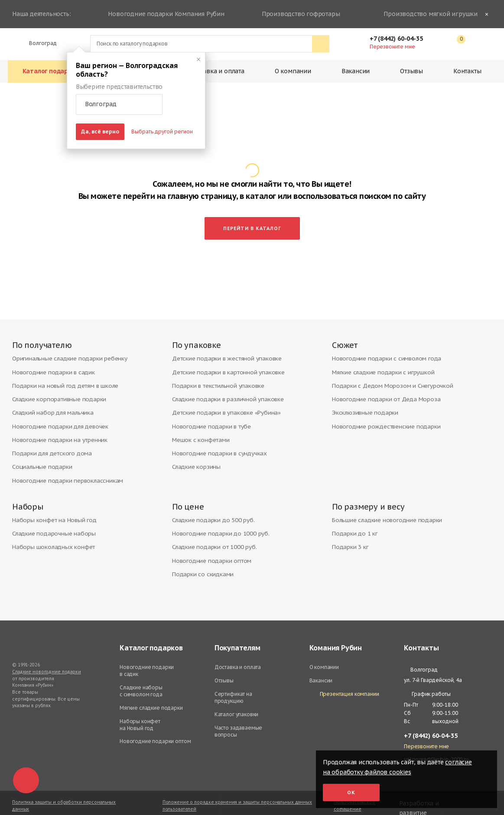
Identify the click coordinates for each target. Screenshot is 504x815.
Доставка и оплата (216, 71)
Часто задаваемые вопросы (239, 719)
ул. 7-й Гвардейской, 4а (433, 667)
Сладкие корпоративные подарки (55, 386)
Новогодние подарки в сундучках (214, 438)
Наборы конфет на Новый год (50, 509)
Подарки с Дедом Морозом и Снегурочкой (386, 373)
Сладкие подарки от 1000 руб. (210, 535)
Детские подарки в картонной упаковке (222, 360)
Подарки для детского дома (48, 438)
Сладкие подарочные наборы (50, 522)
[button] (119, 104)
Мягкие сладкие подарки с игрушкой (377, 360)
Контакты (467, 71)
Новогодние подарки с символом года (381, 347)
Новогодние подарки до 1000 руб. (215, 522)
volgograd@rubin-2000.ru (436, 747)
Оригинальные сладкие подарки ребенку (64, 347)
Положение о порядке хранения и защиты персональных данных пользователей (237, 793)
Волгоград (39, 43)
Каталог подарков (51, 71)
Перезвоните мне (392, 47)
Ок (351, 792)
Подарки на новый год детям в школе (59, 373)
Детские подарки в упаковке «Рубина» (220, 399)
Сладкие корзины (194, 451)
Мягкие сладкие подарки (151, 695)
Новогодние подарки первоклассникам (62, 464)
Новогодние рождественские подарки (381, 412)
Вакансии (356, 71)
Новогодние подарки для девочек (56, 412)
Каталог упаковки (237, 702)
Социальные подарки (39, 451)
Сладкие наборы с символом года (141, 678)
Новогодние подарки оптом (207, 548)
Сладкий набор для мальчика (49, 399)
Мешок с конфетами (198, 425)
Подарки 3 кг (348, 535)
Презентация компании (344, 682)
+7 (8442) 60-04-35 (400, 39)
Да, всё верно (100, 132)
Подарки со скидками (199, 561)
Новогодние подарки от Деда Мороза (380, 386)
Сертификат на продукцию (233, 685)
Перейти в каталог (252, 211)
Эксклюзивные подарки (362, 399)
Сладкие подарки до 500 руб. (209, 509)
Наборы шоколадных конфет (49, 535)
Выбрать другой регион (162, 132)
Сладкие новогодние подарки (47, 659)
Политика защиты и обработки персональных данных (64, 793)
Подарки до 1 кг (352, 522)
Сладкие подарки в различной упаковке (223, 386)
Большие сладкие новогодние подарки (381, 509)
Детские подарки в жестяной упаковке (221, 347)
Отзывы (411, 71)
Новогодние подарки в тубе (207, 412)
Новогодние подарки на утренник (55, 425)
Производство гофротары (300, 14)
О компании (293, 71)
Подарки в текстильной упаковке (213, 373)
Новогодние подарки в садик (49, 360)
